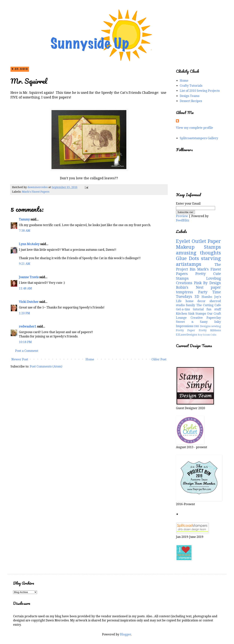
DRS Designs (202, 326)
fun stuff (214, 309)
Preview (182, 216)
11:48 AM (25, 288)
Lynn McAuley (29, 244)
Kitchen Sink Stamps (191, 314)
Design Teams (190, 96)
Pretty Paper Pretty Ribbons (198, 330)
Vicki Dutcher (29, 302)
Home (90, 359)
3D (197, 297)
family (190, 305)
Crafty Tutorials (191, 86)
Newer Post (20, 359)
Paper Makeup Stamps (198, 244)
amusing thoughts (198, 253)
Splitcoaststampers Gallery (199, 138)
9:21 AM (25, 264)
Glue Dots (187, 258)
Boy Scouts (204, 335)
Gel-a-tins (183, 309)
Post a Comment (27, 351)
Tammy (24, 219)
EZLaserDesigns (187, 335)
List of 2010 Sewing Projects (200, 91)
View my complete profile (195, 128)
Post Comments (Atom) (46, 366)
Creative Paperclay (206, 318)
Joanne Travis (29, 277)
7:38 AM (25, 231)
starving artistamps (198, 261)
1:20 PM (25, 313)
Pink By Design (207, 283)
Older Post (159, 359)
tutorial (198, 309)
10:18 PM (25, 342)
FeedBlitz (183, 220)
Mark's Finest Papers (36, 192)
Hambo (207, 297)
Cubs (213, 335)
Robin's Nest (190, 287)
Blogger (126, 634)
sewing (216, 326)
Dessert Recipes (191, 101)
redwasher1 (28, 326)
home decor (196, 301)
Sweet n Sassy (192, 322)
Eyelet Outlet (191, 241)
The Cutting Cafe (209, 305)
